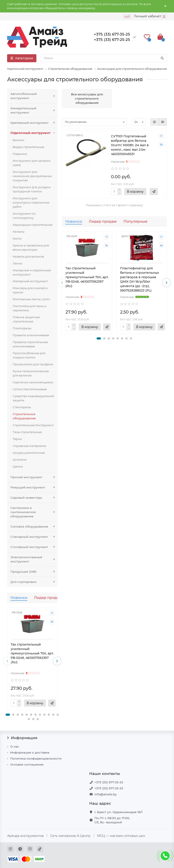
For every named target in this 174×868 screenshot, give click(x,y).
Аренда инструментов (25, 836)
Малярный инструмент (30, 281)
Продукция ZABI (34, 572)
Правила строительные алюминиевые (30, 344)
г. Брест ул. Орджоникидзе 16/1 (118, 812)
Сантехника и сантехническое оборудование (34, 512)
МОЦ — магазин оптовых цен (121, 836)
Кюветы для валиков (28, 256)
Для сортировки (34, 582)
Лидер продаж (48, 598)
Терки (17, 439)
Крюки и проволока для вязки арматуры (31, 247)
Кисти (17, 238)
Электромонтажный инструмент (34, 559)
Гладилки (20, 154)
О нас (15, 746)
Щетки (18, 466)
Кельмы (19, 232)
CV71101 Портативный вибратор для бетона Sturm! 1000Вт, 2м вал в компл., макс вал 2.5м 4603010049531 (130, 145)
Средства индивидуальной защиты (33, 398)
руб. (127, 16)
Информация (22, 738)
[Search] (104, 58)
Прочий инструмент (34, 477)
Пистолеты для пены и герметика (30, 308)
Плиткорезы (22, 328)
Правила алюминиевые (31, 335)
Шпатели (20, 460)
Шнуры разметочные (29, 453)
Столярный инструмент (34, 547)
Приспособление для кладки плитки (29, 355)
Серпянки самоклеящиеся (33, 382)
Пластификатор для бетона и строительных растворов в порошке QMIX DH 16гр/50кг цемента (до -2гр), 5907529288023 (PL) (140, 279)
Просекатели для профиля (33, 364)
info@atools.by (105, 794)
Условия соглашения (27, 764)
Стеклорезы (22, 407)
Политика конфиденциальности (36, 758)
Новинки (19, 598)
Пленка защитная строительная (26, 319)
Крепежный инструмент (34, 123)
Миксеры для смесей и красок (30, 290)
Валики (18, 140)
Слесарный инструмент (34, 537)
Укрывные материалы (29, 446)
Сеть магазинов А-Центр (70, 836)
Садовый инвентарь (34, 498)
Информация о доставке (30, 752)
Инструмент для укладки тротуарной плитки (32, 189)
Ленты (17, 263)
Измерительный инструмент (34, 110)
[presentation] (8, 661)
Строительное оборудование (70, 69)
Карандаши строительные (33, 225)
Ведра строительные (28, 147)
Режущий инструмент (34, 487)
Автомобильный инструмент (34, 96)
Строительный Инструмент (33, 425)
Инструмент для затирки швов (32, 163)
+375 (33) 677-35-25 (109, 782)
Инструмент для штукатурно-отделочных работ (31, 202)
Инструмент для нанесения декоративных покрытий (32, 176)
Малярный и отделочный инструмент (32, 272)
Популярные (135, 221)
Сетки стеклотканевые (30, 389)
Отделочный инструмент (24, 69)
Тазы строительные (27, 432)
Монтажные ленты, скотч (31, 299)
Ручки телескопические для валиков (31, 373)
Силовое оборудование (34, 527)
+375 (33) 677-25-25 (109, 788)
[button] (8, 715)
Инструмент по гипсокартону (24, 216)
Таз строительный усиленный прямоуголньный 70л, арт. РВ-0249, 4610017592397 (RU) (32, 653)
